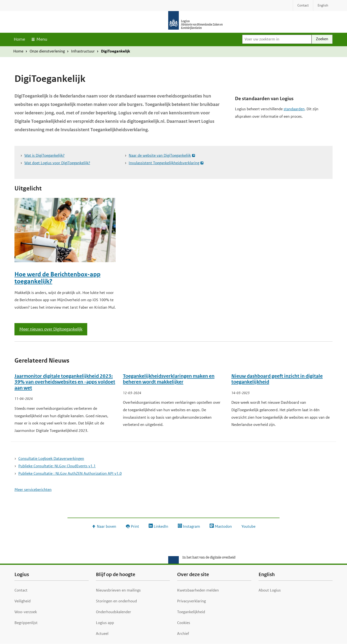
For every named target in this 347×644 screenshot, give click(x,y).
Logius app (105, 623)
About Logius (270, 590)
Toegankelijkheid (191, 612)
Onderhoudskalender (113, 612)
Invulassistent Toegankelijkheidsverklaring (164, 163)
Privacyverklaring (191, 601)
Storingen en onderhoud (116, 601)
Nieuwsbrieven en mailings (118, 590)
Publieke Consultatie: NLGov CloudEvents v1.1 (57, 466)
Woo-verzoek (26, 612)
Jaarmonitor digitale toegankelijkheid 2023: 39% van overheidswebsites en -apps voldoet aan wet (65, 382)
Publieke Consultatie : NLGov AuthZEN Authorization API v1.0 (70, 473)
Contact (21, 590)
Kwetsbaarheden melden (198, 590)
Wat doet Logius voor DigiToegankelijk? (57, 163)
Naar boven (107, 526)
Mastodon (223, 526)
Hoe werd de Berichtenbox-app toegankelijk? (57, 278)
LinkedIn (161, 526)
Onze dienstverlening (47, 51)
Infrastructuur (83, 51)
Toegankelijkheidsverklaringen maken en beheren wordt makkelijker (169, 379)
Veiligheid (23, 601)
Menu (42, 39)
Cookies (184, 623)
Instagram (191, 526)
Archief (183, 634)
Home (19, 39)
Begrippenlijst (26, 623)
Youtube (248, 526)
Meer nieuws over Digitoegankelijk (51, 329)
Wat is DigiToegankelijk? (44, 155)
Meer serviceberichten (33, 490)
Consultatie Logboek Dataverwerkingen (51, 459)
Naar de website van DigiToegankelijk (160, 155)
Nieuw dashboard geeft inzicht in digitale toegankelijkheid (277, 379)
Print (135, 526)
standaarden (294, 109)
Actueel (102, 634)
